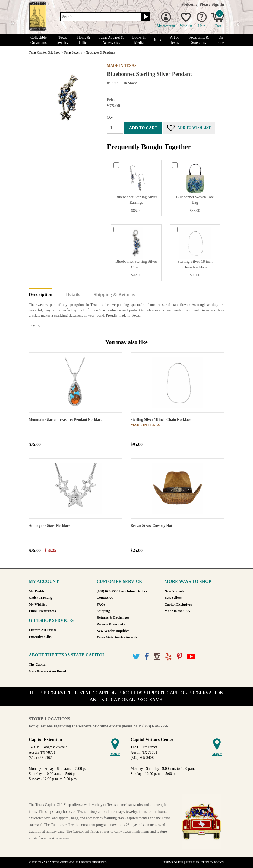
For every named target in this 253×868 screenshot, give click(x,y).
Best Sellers (173, 598)
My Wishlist (38, 604)
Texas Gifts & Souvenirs (198, 40)
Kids (157, 40)
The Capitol (38, 665)
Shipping (103, 611)
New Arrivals (174, 591)
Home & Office (83, 40)
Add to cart (143, 128)
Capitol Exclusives (178, 604)
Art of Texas (174, 40)
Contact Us (105, 598)
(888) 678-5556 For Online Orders (122, 591)
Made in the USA (177, 611)
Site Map (192, 862)
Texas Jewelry (62, 40)
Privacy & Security (111, 624)
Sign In (218, 4)
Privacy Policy (213, 862)
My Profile (37, 591)
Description (41, 295)
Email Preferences (42, 611)
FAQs (101, 604)
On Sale (221, 40)
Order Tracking (40, 598)
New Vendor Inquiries (113, 631)
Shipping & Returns (114, 295)
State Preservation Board (48, 671)
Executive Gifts (40, 637)
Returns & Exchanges (113, 617)
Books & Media (139, 40)
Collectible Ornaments (39, 40)
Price (111, 100)
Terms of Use (174, 862)
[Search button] (145, 17)
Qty (110, 117)
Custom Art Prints (42, 630)
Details (73, 295)
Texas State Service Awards (117, 637)
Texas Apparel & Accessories (111, 40)
